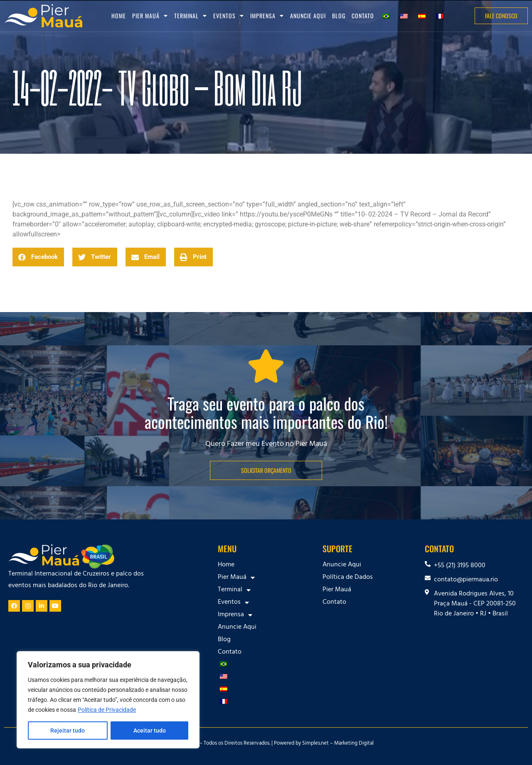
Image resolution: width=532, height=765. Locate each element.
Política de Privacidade (107, 710)
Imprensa (267, 16)
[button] (38, 257)
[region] (108, 700)
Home (119, 16)
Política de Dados (348, 578)
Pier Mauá (150, 16)
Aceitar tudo (150, 731)
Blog (339, 16)
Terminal (191, 16)
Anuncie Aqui (308, 16)
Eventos (229, 16)
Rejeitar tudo (68, 731)
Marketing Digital (354, 744)
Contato (363, 16)
